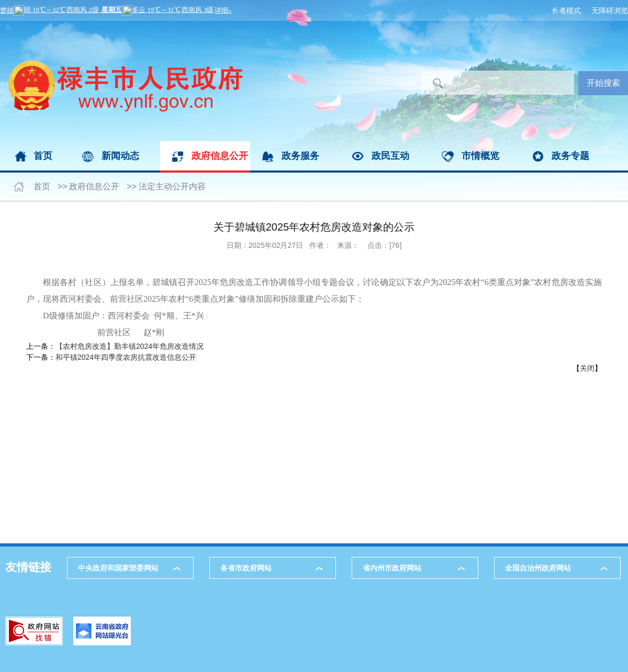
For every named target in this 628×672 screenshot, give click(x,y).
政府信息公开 (220, 156)
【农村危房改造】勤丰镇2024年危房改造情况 (130, 346)
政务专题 (570, 156)
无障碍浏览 (610, 10)
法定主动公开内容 (172, 186)
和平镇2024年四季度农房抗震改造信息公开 (126, 357)
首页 (43, 156)
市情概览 (480, 156)
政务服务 (300, 156)
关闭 (587, 368)
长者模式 (566, 10)
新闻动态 (120, 156)
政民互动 (390, 156)
